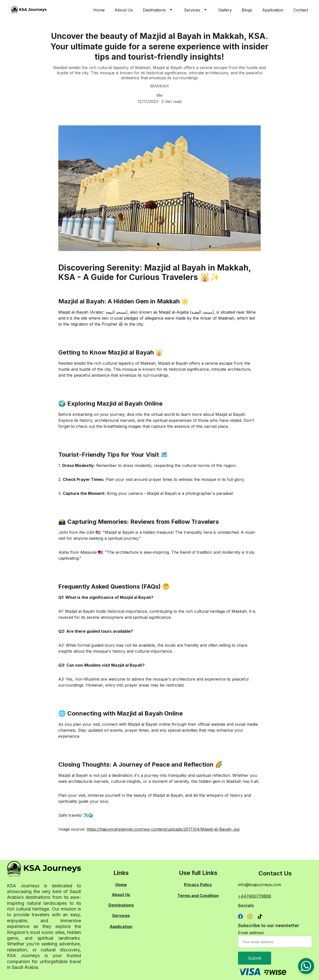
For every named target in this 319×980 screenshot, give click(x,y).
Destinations (154, 10)
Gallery (225, 10)
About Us (124, 10)
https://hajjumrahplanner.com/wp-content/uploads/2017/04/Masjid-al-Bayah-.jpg (163, 829)
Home (99, 10)
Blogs (247, 10)
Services (192, 10)
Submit (255, 963)
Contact (301, 10)
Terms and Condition (198, 896)
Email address (251, 938)
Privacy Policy (198, 885)
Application (273, 10)
